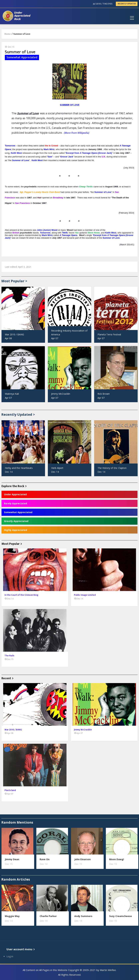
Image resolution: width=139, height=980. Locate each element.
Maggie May (12, 916)
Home (8, 34)
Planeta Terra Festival (109, 334)
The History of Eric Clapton (112, 468)
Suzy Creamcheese (120, 916)
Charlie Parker (48, 916)
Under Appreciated (15, 494)
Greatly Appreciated (16, 521)
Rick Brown (104, 394)
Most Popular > (14, 281)
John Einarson (82, 859)
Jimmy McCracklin (61, 394)
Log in (10, 956)
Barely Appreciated (15, 503)
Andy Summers (83, 916)
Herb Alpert (57, 468)
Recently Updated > (18, 414)
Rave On (45, 859)
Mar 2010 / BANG (14, 334)
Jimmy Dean (12, 859)
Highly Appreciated (15, 530)
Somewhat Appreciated (18, 512)
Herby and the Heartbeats (19, 468)
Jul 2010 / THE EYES (103, 4)
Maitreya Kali (12, 394)
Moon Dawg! (117, 859)
